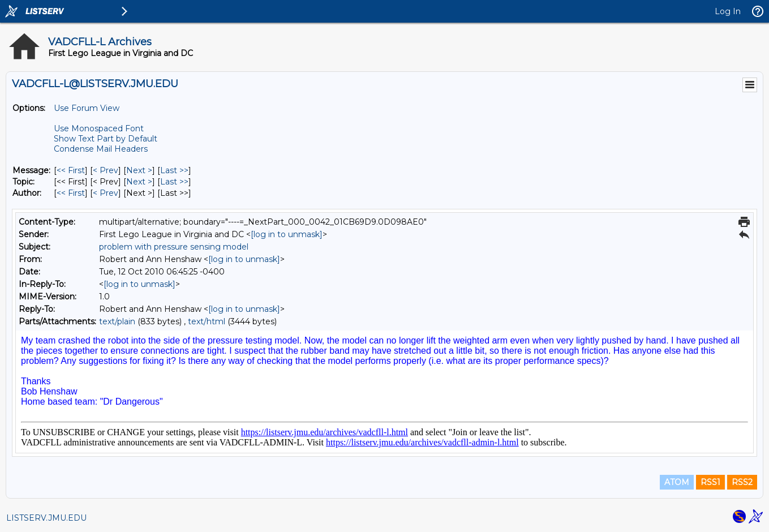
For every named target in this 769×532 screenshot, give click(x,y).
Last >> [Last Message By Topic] (174, 182)
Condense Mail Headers (101, 149)
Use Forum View (87, 108)
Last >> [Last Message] (174, 170)
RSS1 (710, 482)
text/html (207, 321)
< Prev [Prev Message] (106, 170)
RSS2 (742, 482)
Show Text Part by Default (106, 139)
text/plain (117, 321)
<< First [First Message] (71, 170)
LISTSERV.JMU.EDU (46, 518)
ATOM (677, 482)
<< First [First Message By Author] (71, 193)
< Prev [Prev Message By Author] (106, 193)
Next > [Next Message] (139, 170)
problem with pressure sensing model (174, 247)
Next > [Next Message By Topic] (139, 182)
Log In (728, 11)
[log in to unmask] (287, 234)
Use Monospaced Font (99, 128)
